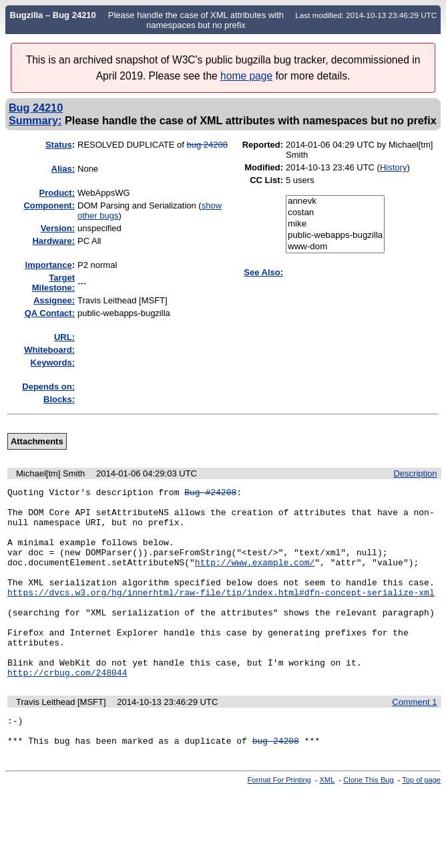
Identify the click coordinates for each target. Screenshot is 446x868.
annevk (335, 201)
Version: (58, 228)
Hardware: (53, 241)
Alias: (63, 169)
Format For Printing (279, 824)
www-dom (335, 247)
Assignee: (54, 300)
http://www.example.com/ (255, 578)
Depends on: (48, 387)
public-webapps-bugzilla (335, 236)
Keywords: (53, 363)
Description (415, 473)
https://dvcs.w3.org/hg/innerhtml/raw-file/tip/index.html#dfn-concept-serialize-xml (221, 614)
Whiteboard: (49, 350)
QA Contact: (50, 313)
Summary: (35, 120)
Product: (57, 193)
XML (327, 824)
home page (246, 76)
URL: (64, 337)
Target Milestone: (53, 283)
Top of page (421, 824)
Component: (49, 205)
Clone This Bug (368, 824)
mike (335, 224)
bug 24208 (207, 145)
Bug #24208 (210, 494)
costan (335, 213)
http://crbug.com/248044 (67, 710)
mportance (49, 265)
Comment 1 (414, 740)
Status (59, 145)
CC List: (266, 180)
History (393, 167)
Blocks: (59, 399)
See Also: (263, 272)
